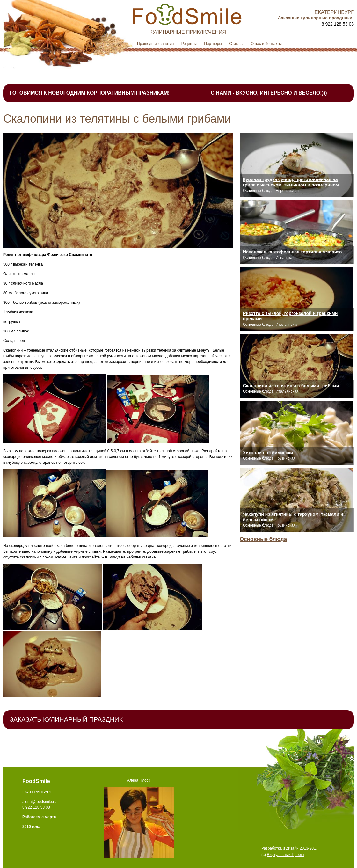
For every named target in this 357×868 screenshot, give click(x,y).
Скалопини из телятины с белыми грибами (291, 386)
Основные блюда (263, 539)
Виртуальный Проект (285, 855)
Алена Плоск (139, 780)
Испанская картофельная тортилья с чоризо (292, 252)
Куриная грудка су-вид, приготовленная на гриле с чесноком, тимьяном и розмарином (291, 182)
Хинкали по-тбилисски (268, 453)
